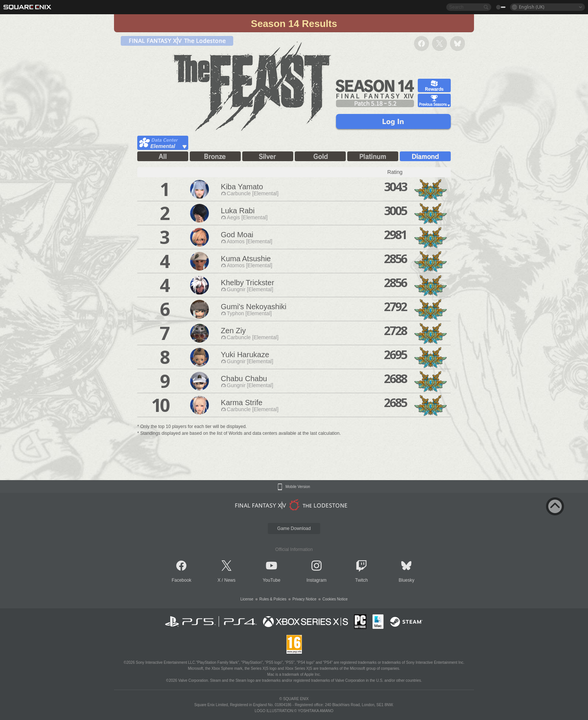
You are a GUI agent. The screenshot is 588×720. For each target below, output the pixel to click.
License (247, 599)
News (230, 580)
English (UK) (532, 7)
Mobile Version (298, 487)
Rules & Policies (273, 599)
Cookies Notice (335, 599)
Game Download (294, 528)
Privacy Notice (304, 599)
